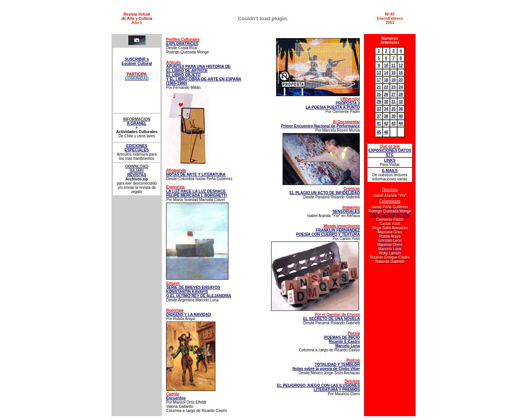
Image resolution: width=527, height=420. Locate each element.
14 (386, 73)
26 (386, 94)
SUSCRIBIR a (137, 59)
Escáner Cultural (137, 64)
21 (379, 87)
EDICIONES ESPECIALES (137, 148)
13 (379, 73)
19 (394, 80)
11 (394, 65)
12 (401, 65)
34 (386, 109)
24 (401, 87)
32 (401, 102)
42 (386, 123)
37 (379, 116)
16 (401, 73)
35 (394, 109)
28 (401, 94)
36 (401, 109)
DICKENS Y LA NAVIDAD (188, 315)
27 (394, 94)
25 (379, 94)
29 (379, 102)
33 (379, 109)
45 (379, 132)
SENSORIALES (346, 209)
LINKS (390, 160)
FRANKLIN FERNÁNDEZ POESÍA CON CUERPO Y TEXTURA (328, 230)
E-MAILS (390, 171)
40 (401, 116)
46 (386, 132)
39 (394, 116)
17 (379, 80)
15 (394, 73)
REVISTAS (137, 175)
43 (394, 123)
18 (386, 80)
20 (401, 80)
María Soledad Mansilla (390, 215)
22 (386, 87)
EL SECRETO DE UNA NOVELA (332, 317)
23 (394, 87)
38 (386, 116)
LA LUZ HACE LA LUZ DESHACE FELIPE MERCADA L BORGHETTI (196, 191)
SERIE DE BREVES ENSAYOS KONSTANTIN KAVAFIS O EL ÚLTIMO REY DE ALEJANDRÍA (199, 290)
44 (401, 123)
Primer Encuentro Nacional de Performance (321, 124)
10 (386, 65)
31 (394, 102)
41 (379, 123)
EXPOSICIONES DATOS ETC (390, 150)
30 (386, 102)
